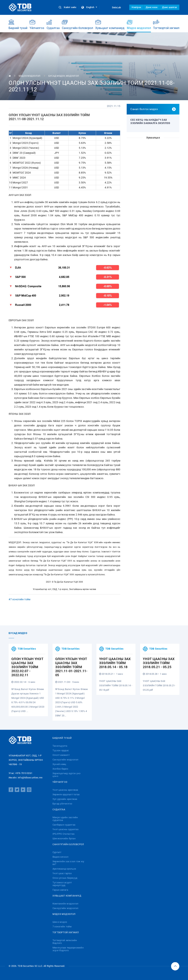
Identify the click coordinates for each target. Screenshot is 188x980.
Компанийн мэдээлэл (66, 904)
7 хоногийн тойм (62, 927)
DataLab (113, 7)
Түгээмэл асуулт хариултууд (62, 884)
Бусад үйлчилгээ (62, 804)
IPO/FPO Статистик (64, 834)
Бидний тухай (18, 24)
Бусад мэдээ (57, 76)
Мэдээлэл (72, 76)
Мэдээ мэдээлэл (139, 26)
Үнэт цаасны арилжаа (65, 790)
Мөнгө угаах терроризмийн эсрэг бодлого (68, 949)
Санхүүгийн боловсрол (77, 24)
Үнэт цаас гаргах (62, 873)
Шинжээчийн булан (64, 838)
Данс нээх (152, 7)
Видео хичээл (60, 857)
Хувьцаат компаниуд (110, 24)
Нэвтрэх (136, 7)
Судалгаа (53, 24)
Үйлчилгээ (37, 24)
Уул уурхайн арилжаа (65, 799)
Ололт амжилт (61, 755)
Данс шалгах (170, 7)
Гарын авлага (60, 890)
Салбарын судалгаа (64, 825)
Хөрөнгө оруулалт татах (66, 794)
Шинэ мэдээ (60, 922)
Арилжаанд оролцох (64, 869)
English (89, 7)
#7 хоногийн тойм (20, 599)
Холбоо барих (60, 769)
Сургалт (57, 852)
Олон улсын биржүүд (65, 878)
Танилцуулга (60, 746)
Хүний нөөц (59, 764)
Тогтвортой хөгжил (166, 24)
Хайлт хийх (68, 7)
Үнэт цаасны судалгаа (65, 829)
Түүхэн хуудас (61, 750)
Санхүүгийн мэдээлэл (66, 760)
